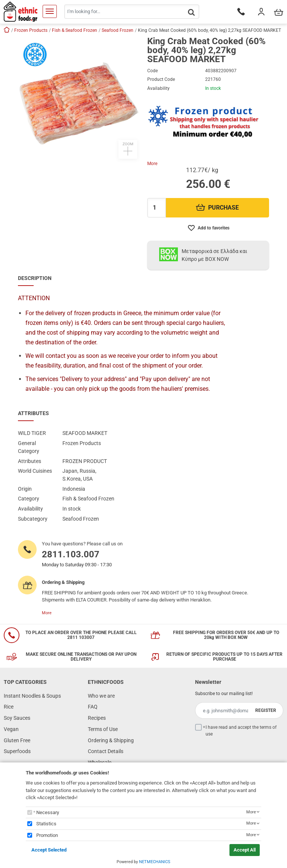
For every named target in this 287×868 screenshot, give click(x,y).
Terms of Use (103, 729)
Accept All (245, 850)
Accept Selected (49, 850)
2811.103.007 (71, 554)
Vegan (11, 729)
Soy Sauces (17, 718)
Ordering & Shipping (111, 740)
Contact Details (106, 751)
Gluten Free (17, 740)
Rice (9, 707)
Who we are (101, 696)
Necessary (48, 812)
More (152, 164)
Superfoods (17, 751)
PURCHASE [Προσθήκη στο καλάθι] (217, 208)
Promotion (47, 835)
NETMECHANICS (155, 862)
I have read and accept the (241, 731)
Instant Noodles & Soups (32, 696)
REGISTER (266, 710)
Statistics (46, 824)
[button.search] (191, 12)
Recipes (97, 718)
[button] (79, 98)
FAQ (93, 707)
